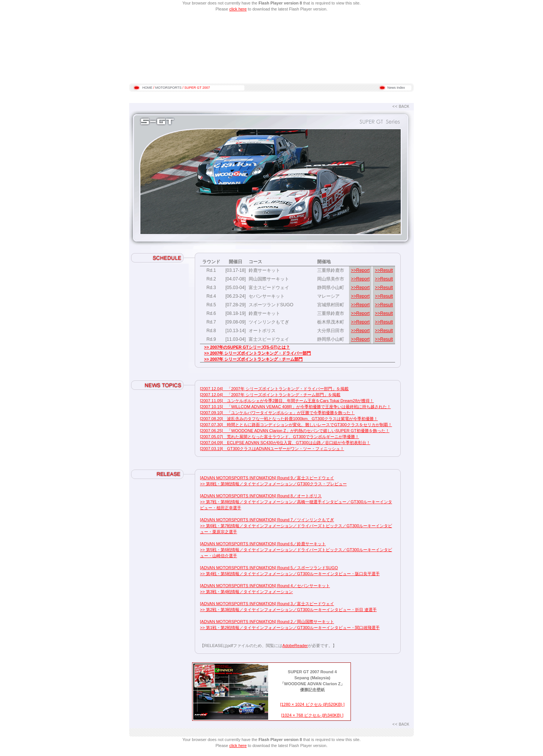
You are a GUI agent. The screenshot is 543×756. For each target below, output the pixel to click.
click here (238, 9)
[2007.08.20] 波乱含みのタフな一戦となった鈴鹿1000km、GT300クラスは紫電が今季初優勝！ (289, 419)
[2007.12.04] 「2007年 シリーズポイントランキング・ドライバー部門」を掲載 (274, 389)
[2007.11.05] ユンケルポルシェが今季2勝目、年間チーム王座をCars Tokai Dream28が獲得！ (287, 401)
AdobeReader (295, 646)
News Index (396, 88)
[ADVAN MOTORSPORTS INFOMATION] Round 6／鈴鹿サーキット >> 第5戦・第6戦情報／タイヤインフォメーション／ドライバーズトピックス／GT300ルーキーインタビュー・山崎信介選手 (296, 550)
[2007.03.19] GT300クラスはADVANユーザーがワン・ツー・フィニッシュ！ (272, 449)
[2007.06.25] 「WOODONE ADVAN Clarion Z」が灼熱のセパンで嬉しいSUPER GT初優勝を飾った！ (295, 431)
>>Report (360, 270)
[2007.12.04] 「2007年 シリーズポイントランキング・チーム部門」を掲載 (270, 395)
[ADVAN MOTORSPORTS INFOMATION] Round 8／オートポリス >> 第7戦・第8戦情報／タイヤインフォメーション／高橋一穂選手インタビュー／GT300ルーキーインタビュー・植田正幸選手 (296, 502)
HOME (147, 88)
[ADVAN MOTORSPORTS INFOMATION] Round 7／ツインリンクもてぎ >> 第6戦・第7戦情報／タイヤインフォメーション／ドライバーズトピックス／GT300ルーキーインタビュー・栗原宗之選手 (296, 526)
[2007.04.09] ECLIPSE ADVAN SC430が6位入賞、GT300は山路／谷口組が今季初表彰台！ (285, 443)
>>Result (384, 270)
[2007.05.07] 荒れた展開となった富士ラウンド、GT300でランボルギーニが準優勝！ (280, 437)
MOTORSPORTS (169, 88)
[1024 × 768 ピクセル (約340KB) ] (312, 715)
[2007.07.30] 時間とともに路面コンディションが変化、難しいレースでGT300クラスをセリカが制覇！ (296, 425)
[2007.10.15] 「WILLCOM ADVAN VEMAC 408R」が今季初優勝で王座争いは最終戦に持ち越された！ (295, 407)
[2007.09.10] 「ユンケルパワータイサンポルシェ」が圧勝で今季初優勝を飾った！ (277, 413)
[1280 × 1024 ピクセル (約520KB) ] (312, 704)
